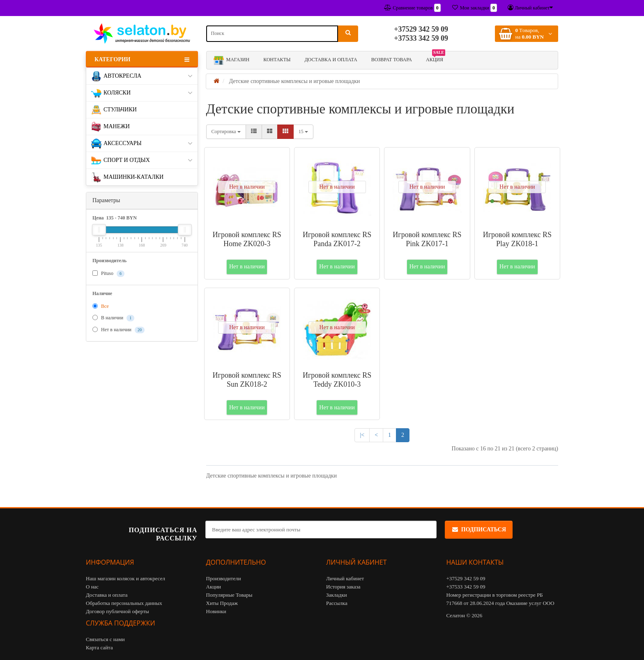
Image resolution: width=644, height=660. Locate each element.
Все (101, 306)
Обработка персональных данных (124, 603)
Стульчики (114, 110)
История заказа (343, 587)
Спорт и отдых (142, 160)
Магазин (232, 60)
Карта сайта (99, 647)
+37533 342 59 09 (421, 38)
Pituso (108, 274)
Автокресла (142, 76)
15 (303, 132)
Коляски (142, 93)
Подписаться (479, 530)
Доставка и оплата (331, 60)
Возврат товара (392, 60)
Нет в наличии (118, 330)
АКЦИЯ (436, 58)
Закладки (337, 595)
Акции (214, 587)
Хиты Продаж (222, 603)
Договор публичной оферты (117, 611)
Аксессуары (142, 144)
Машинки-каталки (127, 177)
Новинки (216, 611)
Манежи (110, 127)
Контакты (277, 60)
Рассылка (337, 603)
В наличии (113, 318)
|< (362, 435)
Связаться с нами (105, 639)
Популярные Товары (229, 595)
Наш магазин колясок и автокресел (125, 578)
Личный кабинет (345, 578)
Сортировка (226, 132)
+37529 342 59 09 (421, 29)
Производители (224, 578)
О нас (92, 587)
